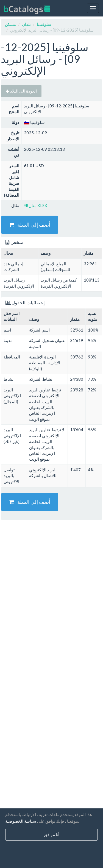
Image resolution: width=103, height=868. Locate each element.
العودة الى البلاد (21, 91)
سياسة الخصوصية (21, 821)
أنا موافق (52, 834)
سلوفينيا (44, 24)
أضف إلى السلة (30, 225)
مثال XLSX (36, 205)
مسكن (10, 24)
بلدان (26, 24)
